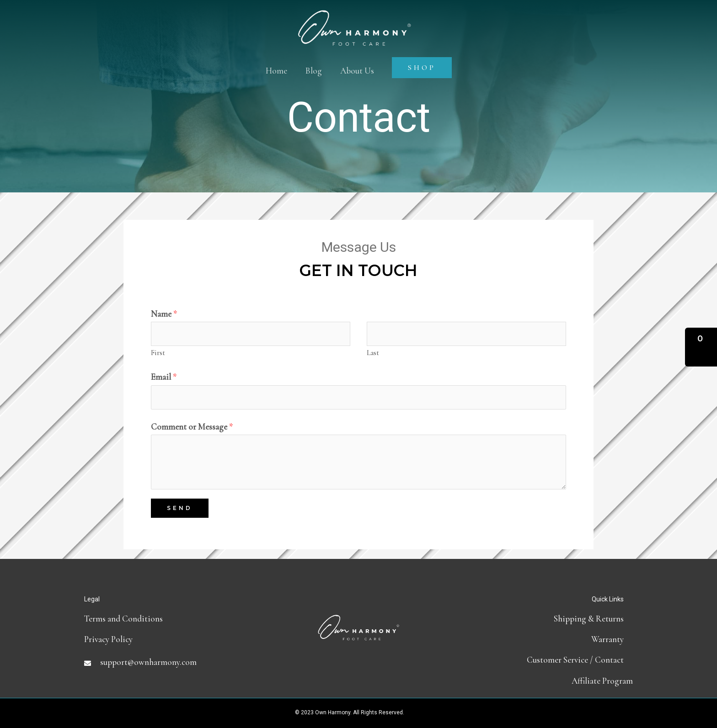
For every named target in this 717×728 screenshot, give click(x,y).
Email (164, 377)
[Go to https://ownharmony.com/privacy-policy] (176, 639)
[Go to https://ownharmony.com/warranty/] (541, 639)
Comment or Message (192, 427)
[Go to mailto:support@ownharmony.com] (176, 662)
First (158, 353)
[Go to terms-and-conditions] (176, 619)
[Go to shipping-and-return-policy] (541, 619)
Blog (314, 71)
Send (180, 508)
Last (373, 353)
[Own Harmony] (354, 19)
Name (164, 314)
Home (276, 71)
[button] (701, 347)
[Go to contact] (541, 660)
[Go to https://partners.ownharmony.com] (541, 681)
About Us (357, 71)
